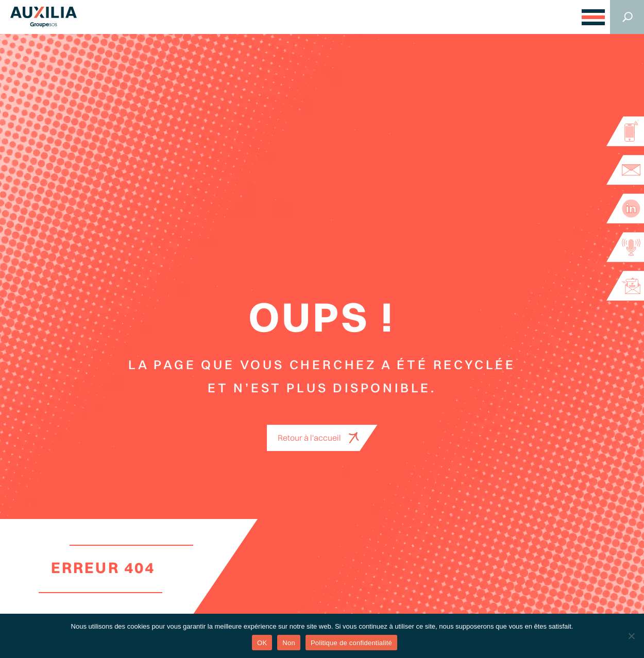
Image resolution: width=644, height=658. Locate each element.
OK (262, 643)
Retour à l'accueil (309, 438)
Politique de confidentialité (351, 643)
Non (289, 643)
